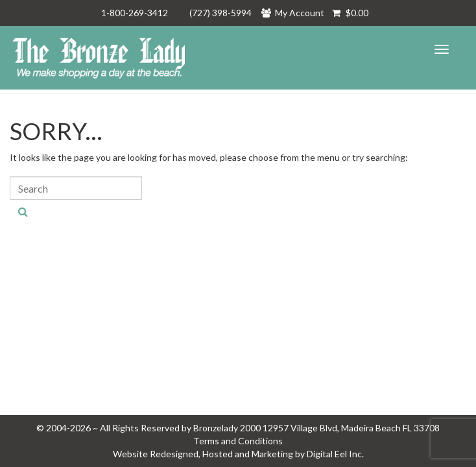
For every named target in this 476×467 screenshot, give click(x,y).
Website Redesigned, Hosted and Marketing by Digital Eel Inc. (238, 454)
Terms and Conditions (238, 441)
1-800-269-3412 (135, 13)
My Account (296, 13)
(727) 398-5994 (220, 13)
